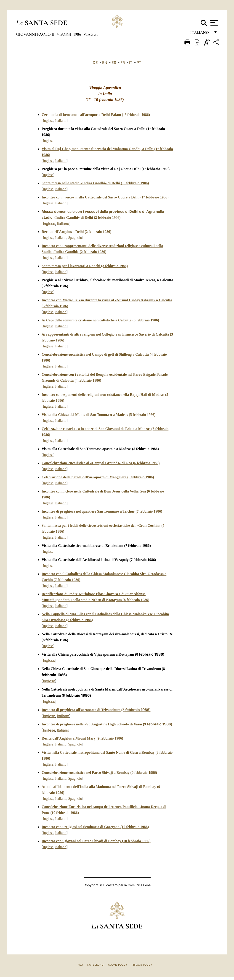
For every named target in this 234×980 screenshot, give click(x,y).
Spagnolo (75, 238)
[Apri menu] (214, 23)
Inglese (48, 121)
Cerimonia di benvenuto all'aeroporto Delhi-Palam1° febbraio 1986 (96, 115)
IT (131, 63)
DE (95, 63)
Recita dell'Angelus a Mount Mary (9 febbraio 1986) (82, 738)
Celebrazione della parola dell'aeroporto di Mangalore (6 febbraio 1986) (98, 477)
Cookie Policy (118, 965)
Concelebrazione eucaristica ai (101, 463)
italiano (201, 34)
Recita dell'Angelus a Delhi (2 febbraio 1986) (76, 232)
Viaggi (64, 34)
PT (139, 63)
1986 (78, 34)
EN (105, 63)
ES (114, 63)
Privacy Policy (142, 965)
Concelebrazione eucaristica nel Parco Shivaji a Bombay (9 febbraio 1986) (99, 773)
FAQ (80, 965)
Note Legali (95, 965)
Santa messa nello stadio (95, 183)
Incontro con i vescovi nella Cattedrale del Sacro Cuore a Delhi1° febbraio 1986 (105, 197)
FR (123, 63)
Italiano (61, 121)
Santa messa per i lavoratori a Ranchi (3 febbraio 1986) (85, 266)
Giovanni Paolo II (36, 34)
